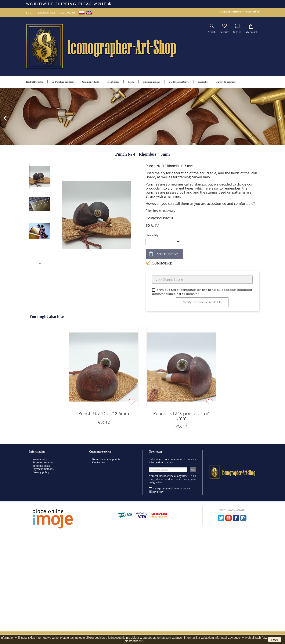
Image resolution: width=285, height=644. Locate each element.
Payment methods (43, 469)
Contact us (68, 13)
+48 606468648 (251, 12)
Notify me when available (202, 302)
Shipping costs (41, 466)
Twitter (221, 518)
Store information (43, 462)
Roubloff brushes (35, 82)
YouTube (228, 518)
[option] (142, 116)
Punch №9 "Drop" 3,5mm (104, 413)
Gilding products (91, 82)
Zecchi (131, 82)
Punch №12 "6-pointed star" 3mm (181, 416)
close (275, 640)
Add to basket (167, 254)
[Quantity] (164, 241)
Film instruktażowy (160, 211)
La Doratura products (63, 82)
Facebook (236, 518)
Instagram (243, 518)
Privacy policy (41, 472)
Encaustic (203, 82)
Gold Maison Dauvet (179, 82)
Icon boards (113, 82)
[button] (5, 116)
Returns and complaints (106, 459)
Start (30, 13)
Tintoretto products (226, 82)
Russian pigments (151, 82)
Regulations (47, 13)
